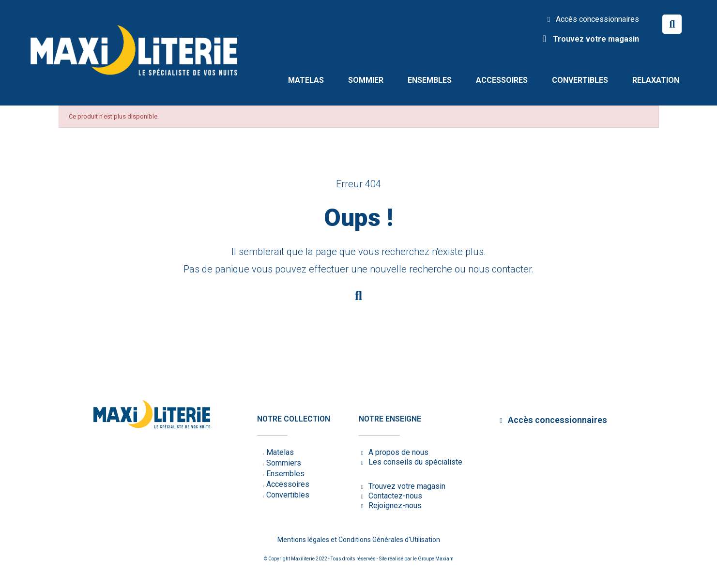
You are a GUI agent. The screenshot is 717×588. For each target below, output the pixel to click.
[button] (672, 24)
